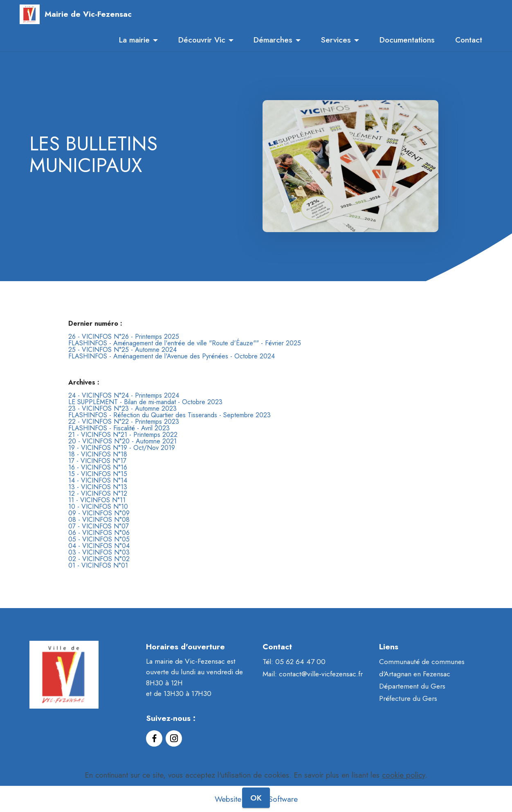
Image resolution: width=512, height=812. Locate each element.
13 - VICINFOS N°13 (98, 487)
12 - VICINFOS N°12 (98, 493)
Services (336, 40)
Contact (469, 40)
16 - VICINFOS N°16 (98, 467)
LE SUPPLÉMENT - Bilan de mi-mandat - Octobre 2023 (145, 402)
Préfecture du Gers (408, 698)
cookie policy (403, 791)
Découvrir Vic (202, 40)
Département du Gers (412, 686)
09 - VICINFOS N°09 (99, 513)
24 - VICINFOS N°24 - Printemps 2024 (124, 395)
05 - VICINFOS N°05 (99, 539)
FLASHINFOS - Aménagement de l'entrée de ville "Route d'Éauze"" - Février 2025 (185, 343)
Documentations (407, 40)
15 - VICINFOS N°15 (98, 474)
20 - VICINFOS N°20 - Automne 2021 (122, 441)
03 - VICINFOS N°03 (99, 552)
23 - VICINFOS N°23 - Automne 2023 (122, 408)
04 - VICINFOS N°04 (99, 546)
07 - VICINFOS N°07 (99, 526)
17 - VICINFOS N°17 (97, 461)
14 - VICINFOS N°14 (98, 480)
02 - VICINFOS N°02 (99, 559)
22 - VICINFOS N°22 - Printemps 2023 (124, 422)
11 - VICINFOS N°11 (97, 500)
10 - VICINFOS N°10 (98, 507)
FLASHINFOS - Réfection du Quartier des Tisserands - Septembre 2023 (170, 415)
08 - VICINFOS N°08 (99, 520)
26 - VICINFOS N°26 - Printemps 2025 (124, 337)
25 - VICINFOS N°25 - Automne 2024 (122, 350)
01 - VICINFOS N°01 (98, 565)
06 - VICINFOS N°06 (99, 533)
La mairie (134, 40)
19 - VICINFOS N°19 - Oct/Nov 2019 (122, 448)
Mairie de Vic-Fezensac (88, 14)
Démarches (273, 40)
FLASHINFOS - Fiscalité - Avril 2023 (119, 428)
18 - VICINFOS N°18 (98, 454)
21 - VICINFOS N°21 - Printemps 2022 (123, 435)
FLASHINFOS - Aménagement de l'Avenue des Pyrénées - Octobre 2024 (172, 356)
